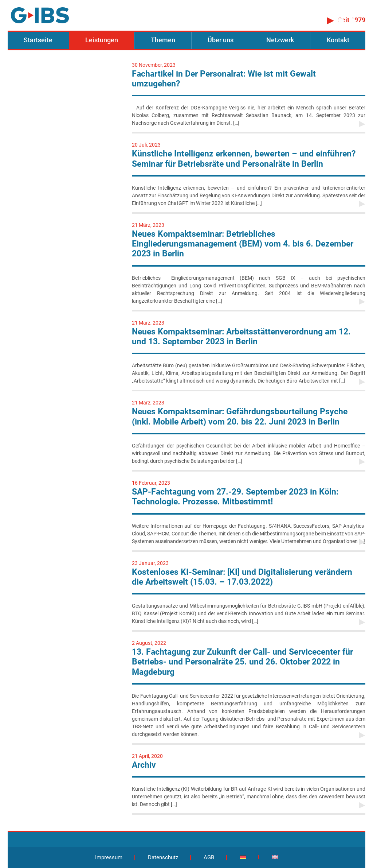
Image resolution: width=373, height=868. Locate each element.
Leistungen (102, 40)
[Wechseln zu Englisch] (275, 857)
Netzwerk (280, 40)
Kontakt (338, 40)
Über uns (221, 40)
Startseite (38, 40)
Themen (163, 40)
